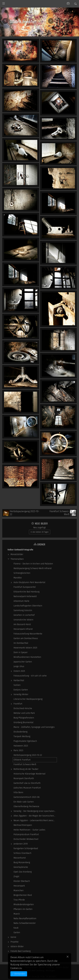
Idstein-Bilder (17, 946)
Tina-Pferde (19, 900)
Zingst (16, 876)
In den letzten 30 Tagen (40, 532)
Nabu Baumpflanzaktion (25, 918)
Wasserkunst (20, 858)
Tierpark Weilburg (22, 736)
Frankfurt (18, 704)
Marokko (18, 578)
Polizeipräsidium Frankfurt (26, 834)
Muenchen (19, 890)
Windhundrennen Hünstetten (27, 657)
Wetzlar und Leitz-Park (24, 713)
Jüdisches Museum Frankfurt (27, 788)
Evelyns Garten (21, 690)
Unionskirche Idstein (23, 620)
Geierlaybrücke (21, 867)
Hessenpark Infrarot (23, 629)
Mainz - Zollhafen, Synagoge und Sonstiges (34, 727)
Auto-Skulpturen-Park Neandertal (29, 582)
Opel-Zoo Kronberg (23, 872)
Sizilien (17, 685)
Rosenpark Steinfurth (24, 778)
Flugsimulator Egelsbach (25, 741)
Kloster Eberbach (22, 881)
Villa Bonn (18, 792)
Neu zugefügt (39, 528)
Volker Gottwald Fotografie (20, 550)
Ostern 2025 (19, 671)
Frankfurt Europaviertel (25, 587)
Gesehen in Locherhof (24, 615)
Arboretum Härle (21, 601)
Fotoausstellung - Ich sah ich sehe (30, 676)
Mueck (17, 914)
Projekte (15, 942)
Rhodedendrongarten (24, 904)
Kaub (16, 928)
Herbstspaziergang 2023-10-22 (28, 755)
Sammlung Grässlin (23, 610)
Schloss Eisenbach (22, 853)
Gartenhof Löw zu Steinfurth (27, 783)
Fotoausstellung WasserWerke (28, 634)
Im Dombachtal (21, 643)
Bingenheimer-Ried (23, 895)
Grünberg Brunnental (23, 722)
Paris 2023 (18, 750)
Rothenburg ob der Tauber (26, 769)
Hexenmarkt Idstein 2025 (25, 648)
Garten (17, 932)
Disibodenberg (20, 732)
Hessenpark (19, 886)
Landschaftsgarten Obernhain (28, 606)
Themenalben (17, 559)
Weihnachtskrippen (23, 825)
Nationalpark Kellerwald (25, 596)
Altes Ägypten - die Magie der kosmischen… (34, 816)
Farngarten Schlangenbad (26, 848)
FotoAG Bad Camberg (21, 951)
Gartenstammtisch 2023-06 (26, 797)
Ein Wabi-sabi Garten (24, 802)
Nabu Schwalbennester (25, 923)
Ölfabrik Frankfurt (22, 760)
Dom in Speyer (21, 652)
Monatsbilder (17, 554)
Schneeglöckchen (22, 573)
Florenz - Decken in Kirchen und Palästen (33, 564)
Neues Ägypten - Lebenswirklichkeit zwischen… (35, 820)
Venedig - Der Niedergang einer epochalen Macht (35, 811)
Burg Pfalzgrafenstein (24, 718)
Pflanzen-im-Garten (23, 909)
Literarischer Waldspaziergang (28, 699)
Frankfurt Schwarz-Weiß (25, 764)
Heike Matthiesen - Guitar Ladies (29, 830)
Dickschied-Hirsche (23, 708)
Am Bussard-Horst (22, 624)
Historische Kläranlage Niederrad (29, 774)
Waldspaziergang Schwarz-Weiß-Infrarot (33, 568)
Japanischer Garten (23, 662)
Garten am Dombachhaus (26, 638)
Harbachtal (19, 680)
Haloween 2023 (21, 746)
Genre (13, 937)
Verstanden (19, 974)
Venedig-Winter (21, 694)
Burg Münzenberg (22, 862)
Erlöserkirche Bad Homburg (26, 592)
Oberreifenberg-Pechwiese (26, 806)
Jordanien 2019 (21, 844)
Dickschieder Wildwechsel (26, 839)
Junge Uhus (19, 666)
